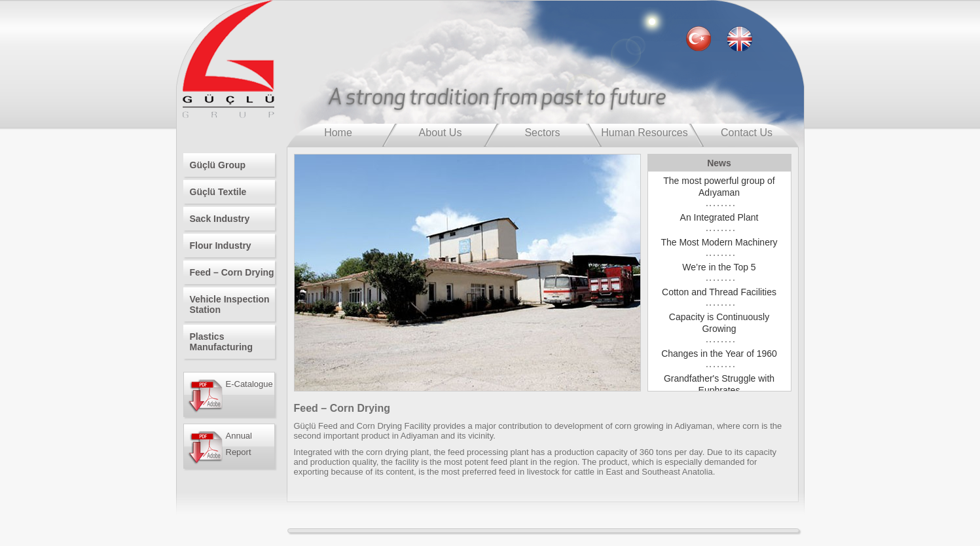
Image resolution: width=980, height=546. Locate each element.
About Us (441, 133)
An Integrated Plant (719, 217)
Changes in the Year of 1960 (719, 354)
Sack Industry (220, 219)
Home (338, 133)
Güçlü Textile (218, 192)
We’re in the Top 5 (719, 267)
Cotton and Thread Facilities (719, 292)
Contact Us (747, 133)
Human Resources (644, 133)
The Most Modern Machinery (719, 242)
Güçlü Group (218, 165)
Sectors (542, 133)
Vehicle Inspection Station (230, 304)
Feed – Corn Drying (232, 272)
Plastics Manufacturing (221, 342)
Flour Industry (221, 246)
